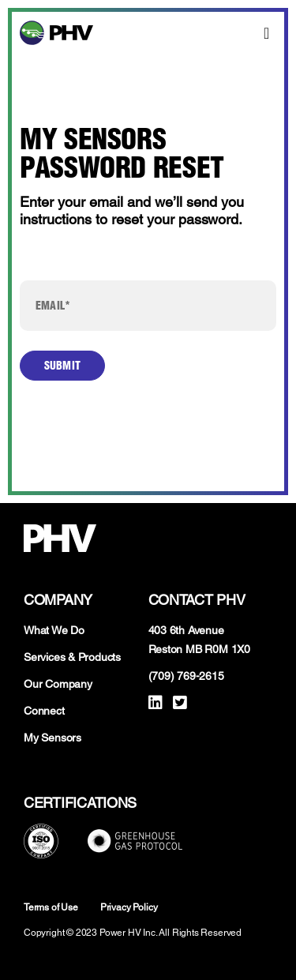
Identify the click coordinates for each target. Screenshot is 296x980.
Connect (44, 711)
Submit (62, 366)
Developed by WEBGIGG (148, 965)
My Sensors (52, 738)
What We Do (54, 630)
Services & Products (72, 657)
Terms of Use (51, 907)
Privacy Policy (129, 907)
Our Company (58, 684)
